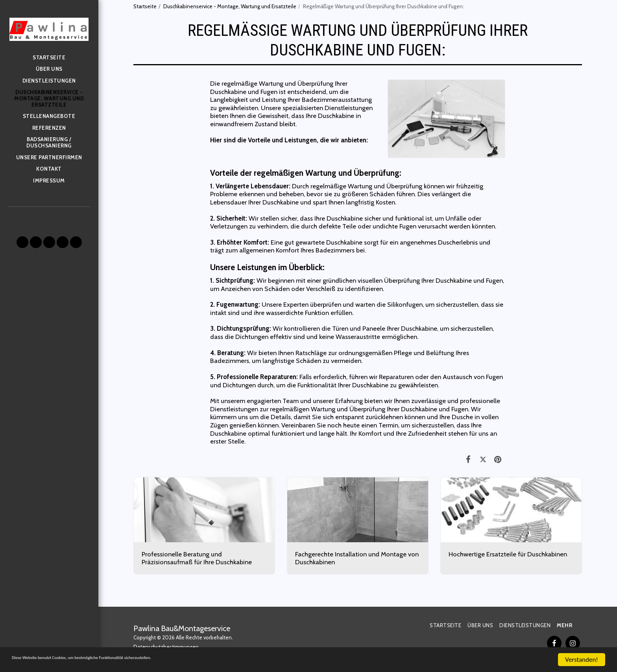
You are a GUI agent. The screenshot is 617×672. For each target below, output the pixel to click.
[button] (22, 242)
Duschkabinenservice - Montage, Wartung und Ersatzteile (230, 6)
